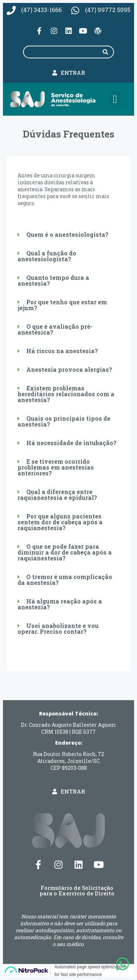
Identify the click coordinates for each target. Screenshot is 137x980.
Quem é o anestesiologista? (67, 234)
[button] (115, 99)
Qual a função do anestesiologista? (47, 256)
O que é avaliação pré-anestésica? (55, 329)
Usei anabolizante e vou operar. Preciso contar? (58, 628)
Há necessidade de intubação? (71, 443)
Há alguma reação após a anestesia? (60, 604)
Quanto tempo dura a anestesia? (53, 280)
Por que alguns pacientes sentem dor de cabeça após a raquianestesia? (60, 522)
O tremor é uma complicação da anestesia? (65, 580)
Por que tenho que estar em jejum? (62, 305)
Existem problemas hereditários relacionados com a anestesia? (66, 394)
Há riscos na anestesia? (62, 351)
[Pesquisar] (106, 52)
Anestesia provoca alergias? (69, 369)
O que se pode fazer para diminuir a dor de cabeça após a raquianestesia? (65, 552)
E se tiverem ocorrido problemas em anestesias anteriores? (56, 467)
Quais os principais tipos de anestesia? (64, 421)
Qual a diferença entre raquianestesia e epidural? (57, 495)
